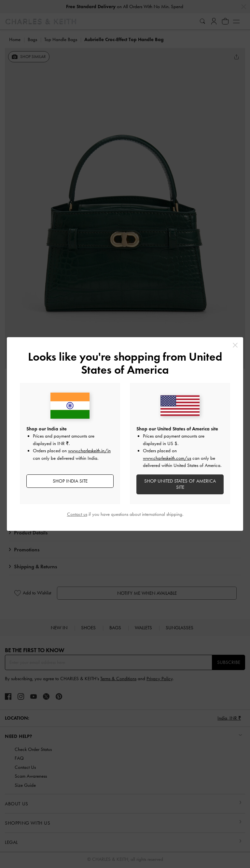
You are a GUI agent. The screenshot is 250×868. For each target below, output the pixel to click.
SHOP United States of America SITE (180, 484)
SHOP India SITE (70, 481)
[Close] (235, 345)
